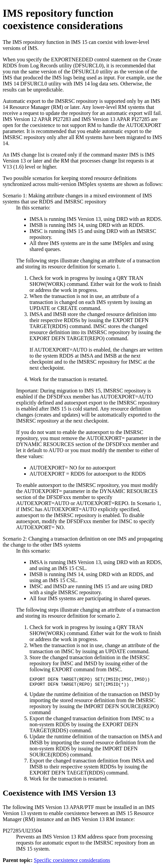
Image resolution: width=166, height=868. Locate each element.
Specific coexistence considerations (72, 862)
